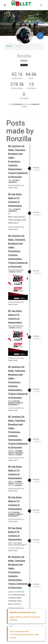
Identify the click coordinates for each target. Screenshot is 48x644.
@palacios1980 (14, 592)
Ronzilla (36, 168)
